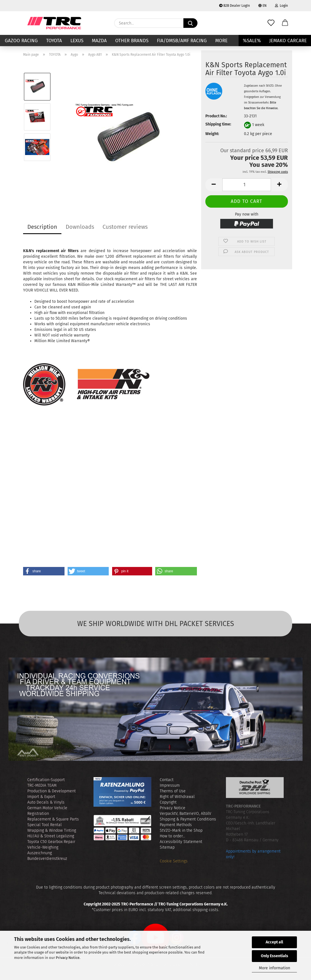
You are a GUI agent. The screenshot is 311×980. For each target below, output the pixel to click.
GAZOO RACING (21, 41)
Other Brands (132, 41)
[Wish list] (271, 23)
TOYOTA (54, 41)
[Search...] (190, 23)
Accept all (274, 942)
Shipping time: (218, 124)
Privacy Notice (68, 958)
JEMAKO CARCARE (288, 41)
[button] (285, 23)
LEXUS (77, 41)
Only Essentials (275, 956)
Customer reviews (125, 227)
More (221, 41)
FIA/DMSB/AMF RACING (182, 41)
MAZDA (99, 41)
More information (275, 968)
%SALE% (252, 41)
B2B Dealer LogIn (235, 6)
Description (42, 227)
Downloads (80, 227)
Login (281, 6)
